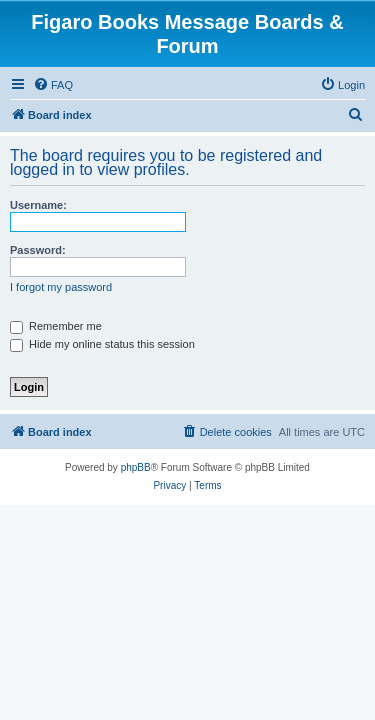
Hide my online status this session (102, 344)
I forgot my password (61, 287)
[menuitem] (53, 85)
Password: (38, 250)
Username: (38, 205)
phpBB (136, 467)
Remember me (56, 326)
